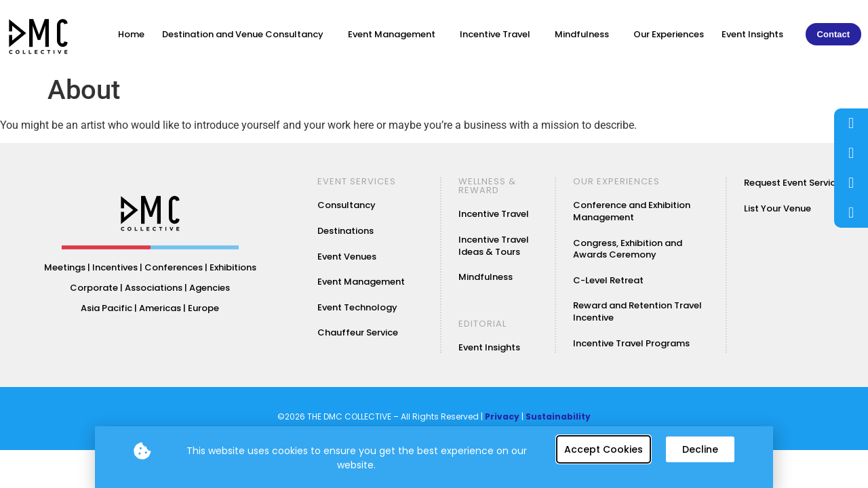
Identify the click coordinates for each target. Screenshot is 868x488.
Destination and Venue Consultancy (246, 35)
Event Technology (357, 307)
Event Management (395, 35)
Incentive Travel (498, 35)
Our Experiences (669, 34)
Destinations (346, 231)
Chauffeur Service (358, 332)
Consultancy (347, 205)
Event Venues (347, 257)
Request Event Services (795, 183)
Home (131, 34)
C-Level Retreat (608, 280)
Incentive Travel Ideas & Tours (494, 246)
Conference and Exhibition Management (632, 211)
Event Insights (752, 34)
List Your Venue (777, 208)
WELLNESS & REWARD (487, 186)
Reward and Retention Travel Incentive (637, 311)
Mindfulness (585, 35)
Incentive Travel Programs (631, 343)
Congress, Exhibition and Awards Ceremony (628, 249)
